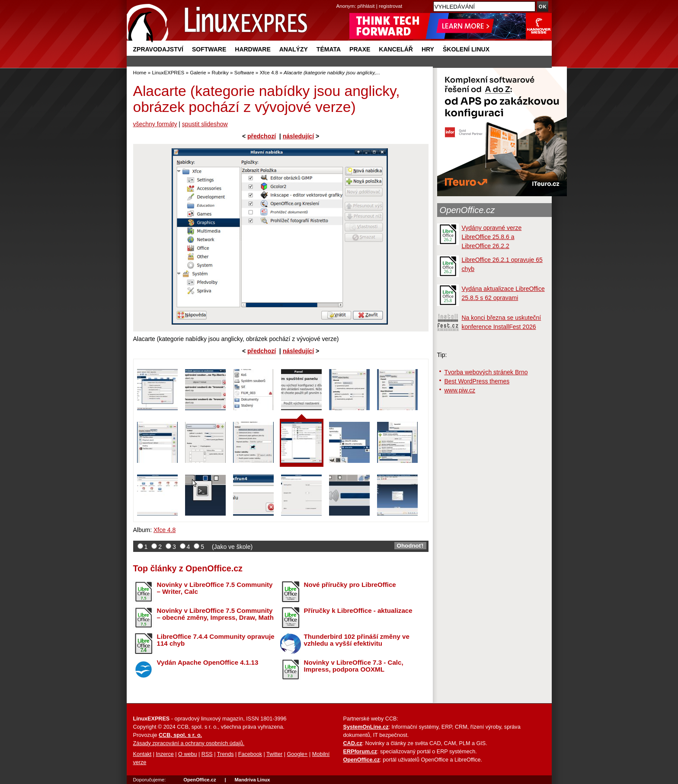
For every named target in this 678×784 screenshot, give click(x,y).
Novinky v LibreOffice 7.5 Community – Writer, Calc (215, 588)
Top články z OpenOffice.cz (188, 568)
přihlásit (366, 6)
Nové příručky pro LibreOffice (350, 585)
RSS (207, 754)
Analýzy (294, 49)
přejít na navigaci (339, 0)
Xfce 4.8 (269, 72)
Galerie (198, 72)
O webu (187, 754)
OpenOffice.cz (467, 210)
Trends (225, 754)
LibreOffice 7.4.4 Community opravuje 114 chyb (216, 640)
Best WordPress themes (477, 381)
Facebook (250, 754)
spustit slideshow (205, 124)
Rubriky (220, 72)
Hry (428, 49)
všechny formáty (155, 124)
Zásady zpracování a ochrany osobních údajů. (189, 743)
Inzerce (165, 754)
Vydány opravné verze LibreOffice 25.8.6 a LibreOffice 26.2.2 (492, 237)
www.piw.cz (460, 390)
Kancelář (396, 49)
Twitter (274, 754)
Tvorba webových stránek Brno (486, 372)
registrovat (390, 6)
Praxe (360, 49)
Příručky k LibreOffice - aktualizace (358, 610)
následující (298, 136)
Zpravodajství (158, 49)
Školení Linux (466, 49)
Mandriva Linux (252, 780)
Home (140, 72)
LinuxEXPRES (168, 72)
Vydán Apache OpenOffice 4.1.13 (208, 662)
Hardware (253, 49)
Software (209, 49)
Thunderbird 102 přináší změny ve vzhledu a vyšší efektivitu (357, 640)
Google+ (297, 754)
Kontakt (142, 754)
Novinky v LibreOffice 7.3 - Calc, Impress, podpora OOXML (354, 666)
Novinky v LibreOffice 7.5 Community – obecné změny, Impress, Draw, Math (215, 614)
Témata (329, 49)
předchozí (262, 136)
